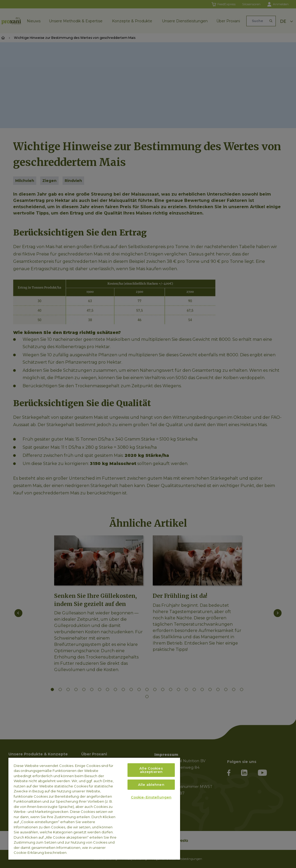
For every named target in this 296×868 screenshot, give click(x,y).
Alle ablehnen (151, 785)
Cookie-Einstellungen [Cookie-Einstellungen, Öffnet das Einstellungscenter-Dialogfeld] (151, 797)
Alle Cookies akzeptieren (151, 770)
